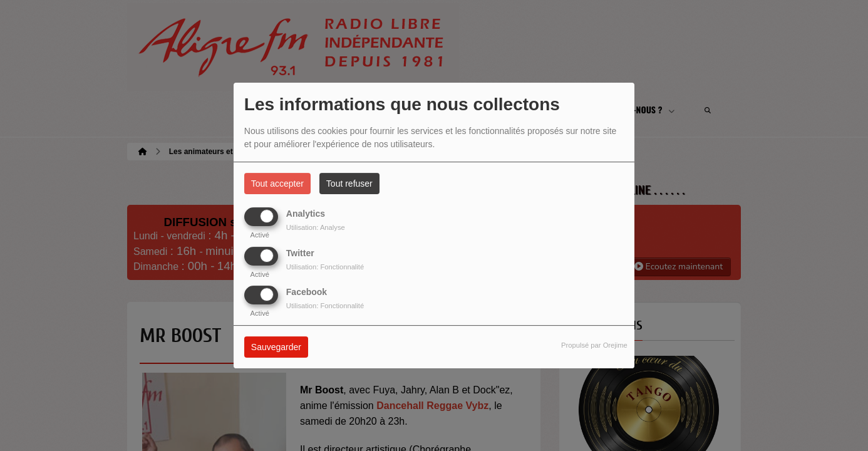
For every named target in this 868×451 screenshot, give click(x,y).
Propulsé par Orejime (594, 345)
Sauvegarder (276, 347)
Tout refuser (349, 184)
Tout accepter (277, 184)
